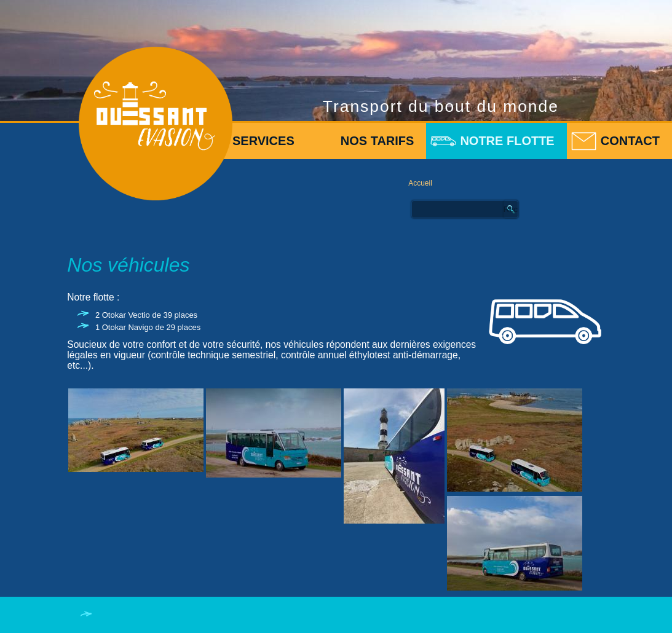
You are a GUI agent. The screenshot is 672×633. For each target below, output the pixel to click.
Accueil (420, 183)
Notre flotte (507, 141)
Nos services (248, 141)
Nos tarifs (378, 141)
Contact (630, 141)
